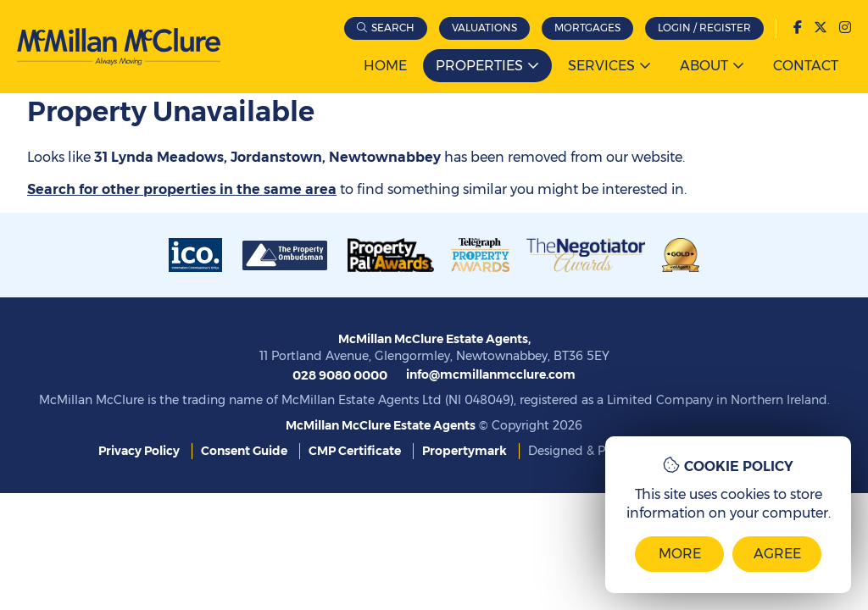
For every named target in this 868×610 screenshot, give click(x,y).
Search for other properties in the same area (182, 189)
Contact (806, 66)
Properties (479, 66)
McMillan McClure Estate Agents (381, 423)
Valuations (484, 28)
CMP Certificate (355, 448)
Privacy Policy (139, 448)
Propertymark (465, 448)
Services (601, 66)
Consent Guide (244, 448)
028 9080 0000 (339, 373)
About (704, 66)
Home (385, 66)
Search (393, 28)
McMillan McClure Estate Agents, (434, 339)
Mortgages (587, 28)
